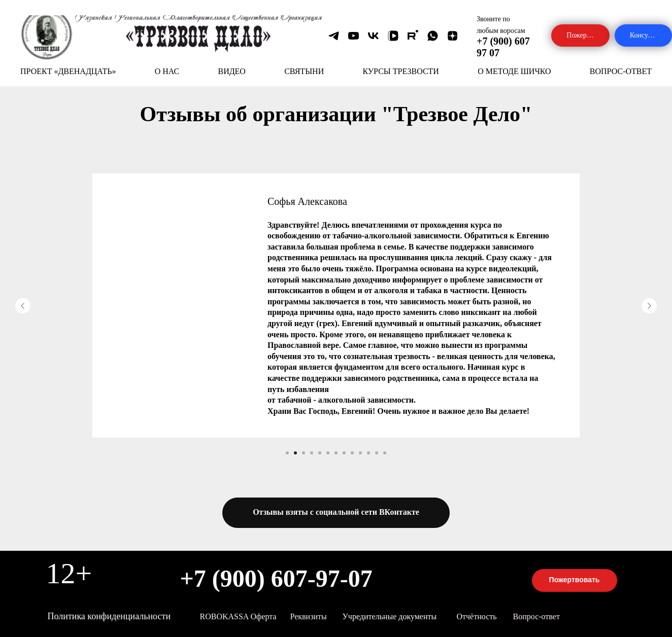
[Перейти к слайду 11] (368, 453)
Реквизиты (309, 616)
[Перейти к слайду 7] (336, 453)
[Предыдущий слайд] (23, 306)
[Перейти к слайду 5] (320, 453)
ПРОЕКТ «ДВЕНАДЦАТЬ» (68, 71)
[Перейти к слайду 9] (352, 453)
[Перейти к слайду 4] (312, 453)
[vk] (373, 36)
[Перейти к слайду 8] (344, 453)
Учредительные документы (390, 616)
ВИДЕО (231, 71)
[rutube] (413, 36)
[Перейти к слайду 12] (377, 453)
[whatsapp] (433, 36)
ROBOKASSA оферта (238, 616)
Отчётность (477, 616)
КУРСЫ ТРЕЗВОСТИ (400, 71)
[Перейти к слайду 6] (328, 453)
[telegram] (334, 36)
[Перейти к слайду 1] (287, 453)
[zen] (452, 36)
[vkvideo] (393, 36)
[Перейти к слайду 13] (385, 453)
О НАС (167, 71)
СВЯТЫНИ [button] (304, 71)
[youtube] (354, 36)
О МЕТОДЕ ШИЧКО (514, 71)
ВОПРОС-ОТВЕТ (621, 71)
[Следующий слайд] (649, 306)
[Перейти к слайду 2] (295, 453)
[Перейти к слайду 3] (304, 453)
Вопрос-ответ (536, 616)
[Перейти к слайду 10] (360, 453)
